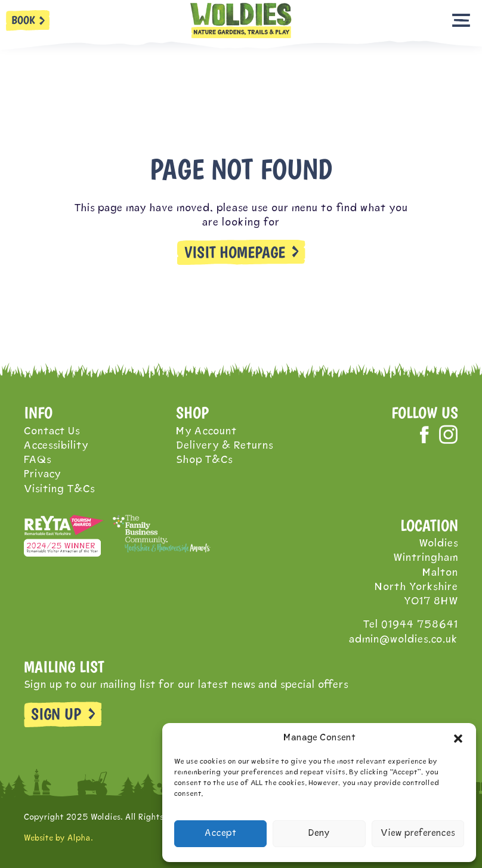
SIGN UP (56, 714)
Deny (319, 834)
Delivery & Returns (225, 446)
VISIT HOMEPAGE (235, 252)
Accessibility (56, 446)
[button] (458, 739)
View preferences (418, 834)
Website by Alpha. (58, 838)
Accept (220, 834)
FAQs (38, 460)
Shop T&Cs (204, 460)
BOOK (23, 20)
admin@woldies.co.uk (404, 640)
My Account (206, 432)
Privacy (42, 475)
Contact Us (52, 432)
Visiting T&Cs (59, 489)
